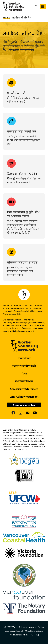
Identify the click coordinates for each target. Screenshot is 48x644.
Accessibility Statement (24, 389)
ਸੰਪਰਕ (24, 374)
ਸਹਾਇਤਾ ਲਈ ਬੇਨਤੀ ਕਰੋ (24, 366)
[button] (43, 7)
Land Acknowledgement (24, 397)
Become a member (24, 405)
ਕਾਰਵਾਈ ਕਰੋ (24, 358)
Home (6, 17)
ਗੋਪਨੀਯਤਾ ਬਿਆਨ (24, 381)
